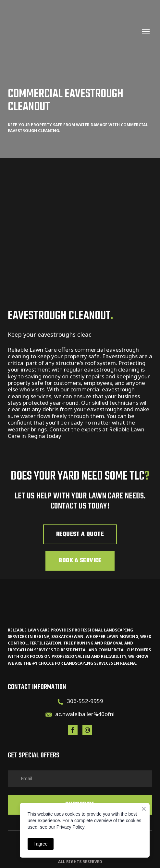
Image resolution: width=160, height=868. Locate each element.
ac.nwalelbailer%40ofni (85, 714)
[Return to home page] (74, 32)
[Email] (49, 715)
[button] (80, 534)
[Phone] (60, 702)
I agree (41, 844)
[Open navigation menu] (146, 32)
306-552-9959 (85, 701)
